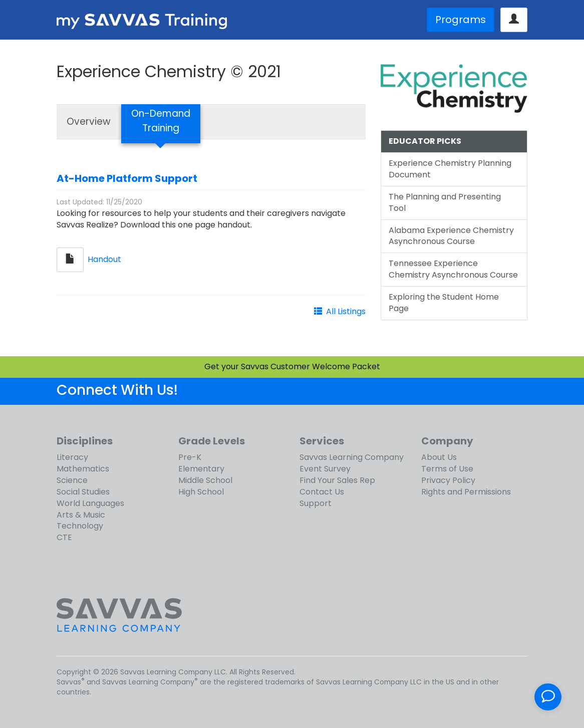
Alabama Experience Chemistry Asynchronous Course (451, 236)
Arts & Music (81, 515)
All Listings (346, 311)
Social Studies (83, 492)
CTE (64, 537)
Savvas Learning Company (352, 457)
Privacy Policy (448, 480)
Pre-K (190, 457)
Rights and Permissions (466, 492)
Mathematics (83, 469)
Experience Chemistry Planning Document (450, 169)
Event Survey (325, 469)
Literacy (72, 457)
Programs (461, 20)
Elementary (201, 469)
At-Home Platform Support (127, 178)
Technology (80, 526)
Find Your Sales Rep (337, 480)
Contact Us (322, 492)
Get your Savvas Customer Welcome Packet (292, 367)
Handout (104, 259)
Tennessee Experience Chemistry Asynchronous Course (453, 269)
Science (72, 480)
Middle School (205, 480)
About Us (439, 457)
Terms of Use (447, 469)
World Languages (90, 503)
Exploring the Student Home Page (444, 303)
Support (316, 503)
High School (201, 492)
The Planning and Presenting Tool (445, 202)
